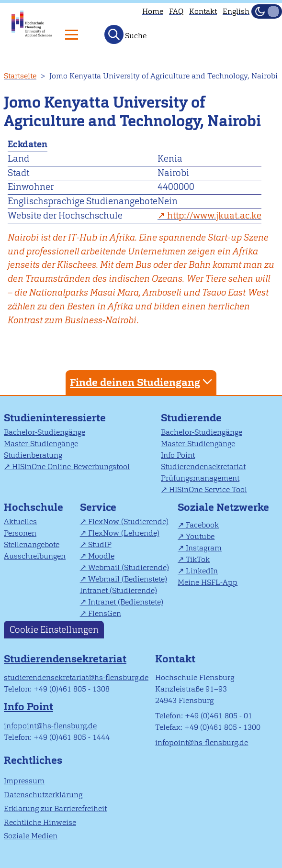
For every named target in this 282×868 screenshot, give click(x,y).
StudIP (100, 544)
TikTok (198, 559)
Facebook (202, 525)
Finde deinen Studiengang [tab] (142, 382)
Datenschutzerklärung (43, 795)
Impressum (24, 781)
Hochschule (34, 507)
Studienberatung (33, 455)
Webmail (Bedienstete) (128, 579)
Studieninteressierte (55, 418)
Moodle (101, 556)
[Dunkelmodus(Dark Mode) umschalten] (267, 11)
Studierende (191, 418)
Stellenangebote (32, 544)
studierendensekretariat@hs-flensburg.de (76, 677)
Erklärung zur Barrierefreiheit (55, 808)
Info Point (178, 455)
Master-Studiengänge (41, 444)
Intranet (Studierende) (118, 590)
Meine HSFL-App (208, 582)
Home (153, 11)
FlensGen (105, 613)
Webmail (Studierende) (129, 567)
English (236, 11)
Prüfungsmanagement (200, 478)
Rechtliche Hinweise (40, 822)
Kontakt (203, 11)
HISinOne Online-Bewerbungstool (71, 467)
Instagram (204, 548)
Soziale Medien (31, 836)
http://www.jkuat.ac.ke (214, 215)
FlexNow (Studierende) (128, 522)
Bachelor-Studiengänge (45, 432)
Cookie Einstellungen (54, 630)
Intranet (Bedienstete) (126, 602)
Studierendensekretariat (203, 467)
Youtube (200, 536)
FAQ (176, 11)
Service (98, 507)
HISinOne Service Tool (208, 489)
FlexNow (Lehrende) (124, 533)
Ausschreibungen (35, 556)
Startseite (20, 76)
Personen (20, 533)
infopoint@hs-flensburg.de (50, 726)
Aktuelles (20, 522)
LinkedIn (202, 571)
